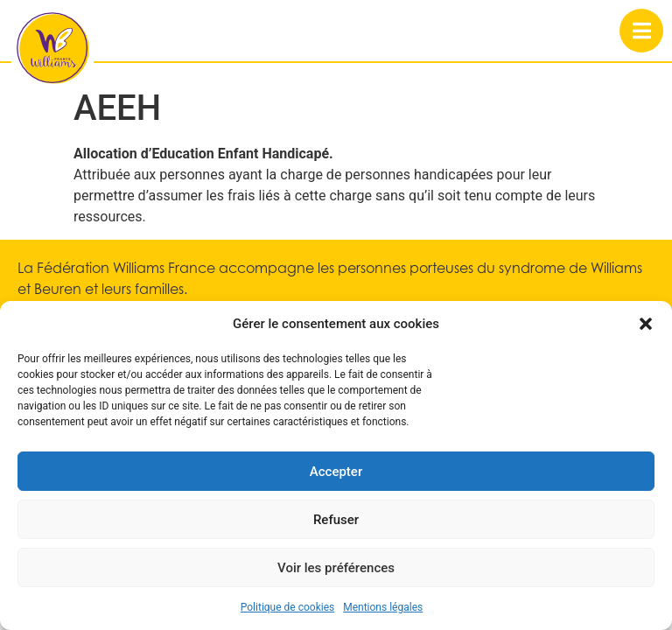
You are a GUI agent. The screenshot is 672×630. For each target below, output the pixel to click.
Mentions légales (383, 607)
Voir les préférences (336, 568)
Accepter (336, 472)
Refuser (336, 520)
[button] (646, 324)
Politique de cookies (287, 607)
